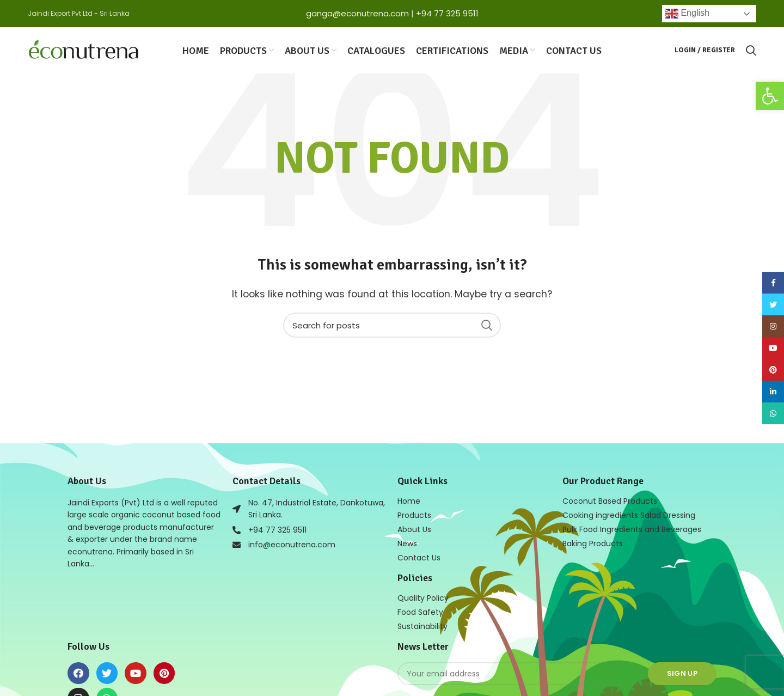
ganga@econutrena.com (357, 13)
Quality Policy (423, 598)
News (407, 544)
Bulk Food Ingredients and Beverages (632, 529)
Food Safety (420, 612)
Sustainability (422, 626)
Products (414, 515)
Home (409, 501)
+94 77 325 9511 (447, 13)
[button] (770, 96)
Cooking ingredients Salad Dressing (629, 515)
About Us (414, 529)
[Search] (392, 325)
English (687, 14)
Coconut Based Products (610, 501)
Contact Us (419, 558)
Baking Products (593, 544)
